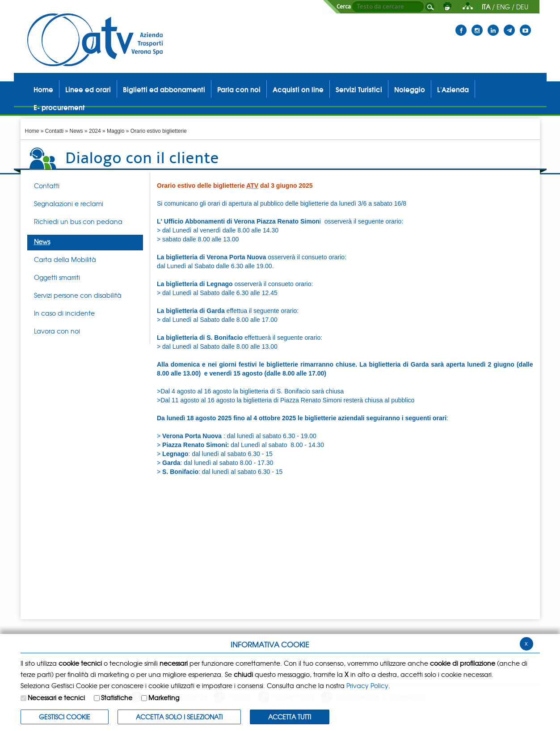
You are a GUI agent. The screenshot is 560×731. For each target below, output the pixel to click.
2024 (95, 131)
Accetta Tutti (290, 717)
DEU (522, 7)
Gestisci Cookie (65, 717)
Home (32, 131)
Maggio (116, 131)
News (76, 131)
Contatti (54, 131)
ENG (503, 7)
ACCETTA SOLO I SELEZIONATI (179, 717)
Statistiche (117, 697)
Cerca (344, 7)
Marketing (164, 697)
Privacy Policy (367, 685)
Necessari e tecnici (56, 697)
